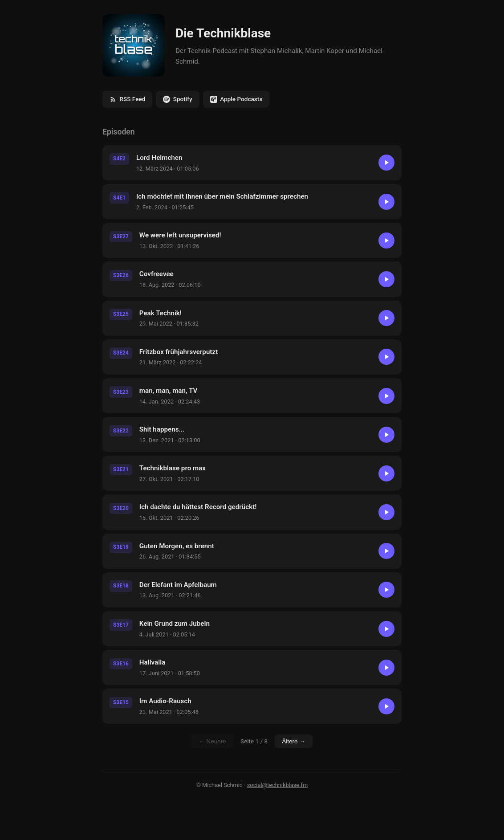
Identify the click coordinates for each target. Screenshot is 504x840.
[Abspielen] (386, 163)
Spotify (177, 99)
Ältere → (294, 741)
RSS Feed (127, 99)
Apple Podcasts (236, 99)
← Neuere (212, 741)
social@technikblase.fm (277, 785)
